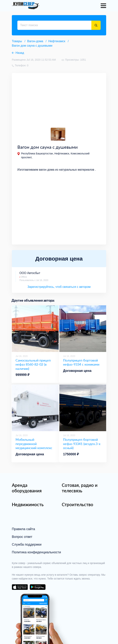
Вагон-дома (35, 41)
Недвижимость (28, 504)
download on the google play (38, 587)
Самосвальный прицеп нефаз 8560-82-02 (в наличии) (33, 364)
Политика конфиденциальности (36, 552)
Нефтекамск (57, 41)
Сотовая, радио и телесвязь (80, 488)
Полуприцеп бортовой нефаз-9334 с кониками (81, 362)
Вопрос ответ (22, 537)
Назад (20, 53)
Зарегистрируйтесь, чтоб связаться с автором (59, 287)
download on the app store (20, 587)
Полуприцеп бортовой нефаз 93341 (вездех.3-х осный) (82, 444)
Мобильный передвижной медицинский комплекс (34, 444)
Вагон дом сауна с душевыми (32, 46)
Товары (17, 41)
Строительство (77, 504)
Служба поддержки (27, 544)
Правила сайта (23, 529)
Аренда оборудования (27, 488)
